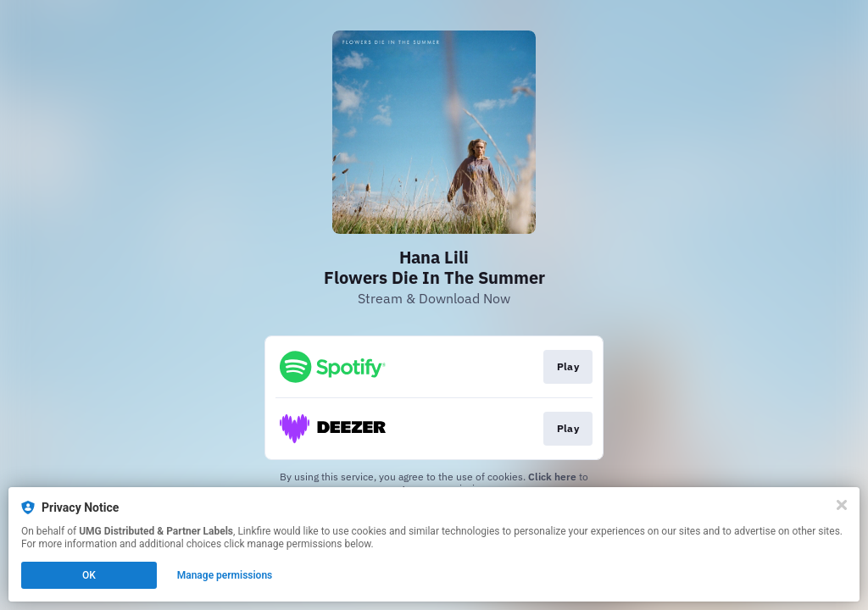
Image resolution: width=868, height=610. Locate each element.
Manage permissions (225, 575)
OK (89, 575)
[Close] (842, 505)
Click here (552, 477)
